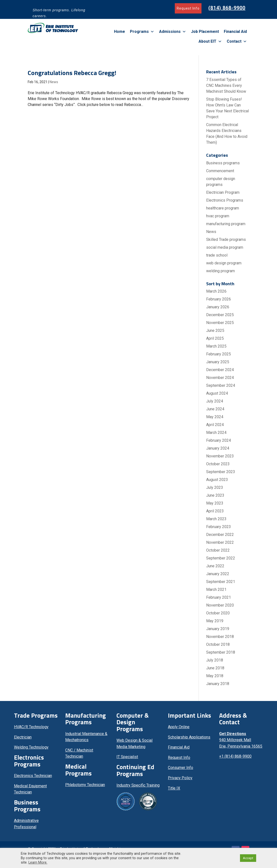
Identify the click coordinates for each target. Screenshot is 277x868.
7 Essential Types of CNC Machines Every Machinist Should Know (226, 85)
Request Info (188, 8)
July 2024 (215, 401)
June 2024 (215, 409)
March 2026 (216, 291)
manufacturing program (226, 224)
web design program (224, 263)
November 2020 (220, 605)
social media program (225, 247)
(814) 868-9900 (227, 8)
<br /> (241, 788)
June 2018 (215, 668)
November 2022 (220, 542)
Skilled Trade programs (226, 240)
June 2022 (215, 566)
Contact (237, 41)
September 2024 (221, 385)
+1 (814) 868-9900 (235, 756)
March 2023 (216, 519)
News (54, 82)
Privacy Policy (180, 778)
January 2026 (218, 307)
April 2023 (215, 511)
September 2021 (221, 582)
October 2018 (218, 644)
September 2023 (221, 472)
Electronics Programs (225, 200)
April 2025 (215, 338)
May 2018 (215, 676)
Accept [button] (248, 858)
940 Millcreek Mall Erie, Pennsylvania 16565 (241, 740)
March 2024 (216, 433)
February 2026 (219, 299)
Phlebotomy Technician (85, 785)
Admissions (173, 32)
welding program (220, 271)
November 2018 (220, 637)
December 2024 (220, 370)
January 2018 (218, 684)
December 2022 (220, 535)
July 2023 (215, 487)
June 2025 (215, 330)
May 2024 (215, 417)
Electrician (23, 737)
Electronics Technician (33, 776)
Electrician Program (223, 192)
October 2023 (218, 464)
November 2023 (220, 456)
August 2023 (217, 480)
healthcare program (223, 208)
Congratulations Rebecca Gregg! (72, 73)
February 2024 (219, 440)
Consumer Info (181, 768)
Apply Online (179, 727)
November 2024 (220, 378)
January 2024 (218, 448)
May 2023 (215, 503)
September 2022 (221, 558)
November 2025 (220, 323)
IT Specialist (127, 757)
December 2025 (220, 315)
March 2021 (216, 589)
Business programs (223, 163)
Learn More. (38, 862)
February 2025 (219, 354)
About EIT (210, 41)
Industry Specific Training (138, 785)
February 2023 (219, 527)
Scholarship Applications (189, 737)
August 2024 (217, 393)
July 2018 (215, 660)
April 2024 (215, 425)
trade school (217, 255)
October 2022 (218, 550)
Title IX (174, 788)
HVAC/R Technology (31, 727)
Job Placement (205, 32)
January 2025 (218, 362)
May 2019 (215, 621)
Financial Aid (235, 32)
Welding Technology (31, 747)
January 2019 (218, 629)
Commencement (220, 171)
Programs (142, 32)
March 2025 (216, 346)
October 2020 (218, 613)
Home (120, 32)
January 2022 (218, 574)
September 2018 (221, 652)
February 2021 (219, 597)
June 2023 (215, 495)
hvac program (218, 216)
